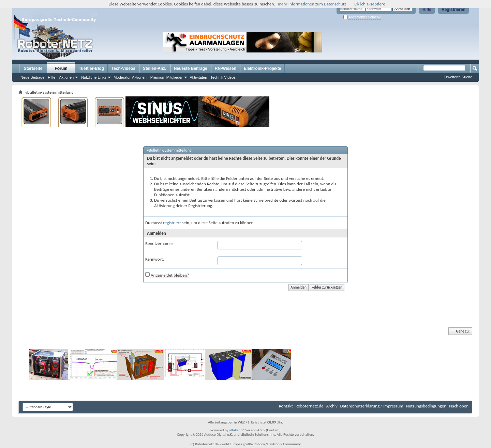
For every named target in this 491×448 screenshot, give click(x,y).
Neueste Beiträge (191, 68)
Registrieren (453, 10)
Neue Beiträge (32, 77)
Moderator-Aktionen (130, 77)
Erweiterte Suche (458, 77)
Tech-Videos (123, 68)
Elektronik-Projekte (262, 68)
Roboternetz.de (310, 406)
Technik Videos (223, 77)
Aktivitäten (199, 77)
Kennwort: (155, 259)
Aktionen (66, 77)
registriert (172, 223)
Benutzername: (159, 243)
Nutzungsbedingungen (426, 406)
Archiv (332, 406)
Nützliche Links (94, 77)
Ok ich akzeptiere (370, 4)
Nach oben (459, 406)
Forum (61, 68)
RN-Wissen (226, 68)
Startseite (33, 68)
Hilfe (427, 10)
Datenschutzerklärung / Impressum (372, 406)
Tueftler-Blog (91, 68)
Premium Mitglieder (167, 77)
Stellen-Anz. (155, 68)
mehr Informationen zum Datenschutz (312, 4)
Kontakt (286, 406)
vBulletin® (237, 430)
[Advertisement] (366, 42)
